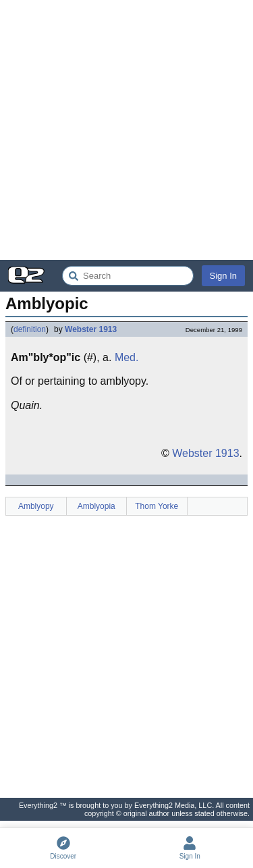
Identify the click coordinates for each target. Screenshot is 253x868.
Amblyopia (96, 506)
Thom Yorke (157, 506)
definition (30, 329)
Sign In (223, 276)
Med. (127, 357)
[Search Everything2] (128, 276)
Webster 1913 (91, 329)
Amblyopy (36, 506)
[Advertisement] (126, 130)
